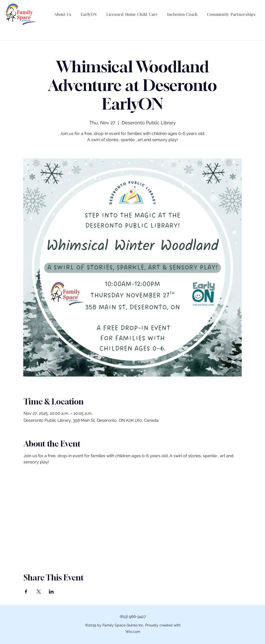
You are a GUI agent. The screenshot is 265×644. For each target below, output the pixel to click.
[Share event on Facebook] (26, 592)
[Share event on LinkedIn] (51, 592)
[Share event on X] (39, 592)
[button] (63, 14)
